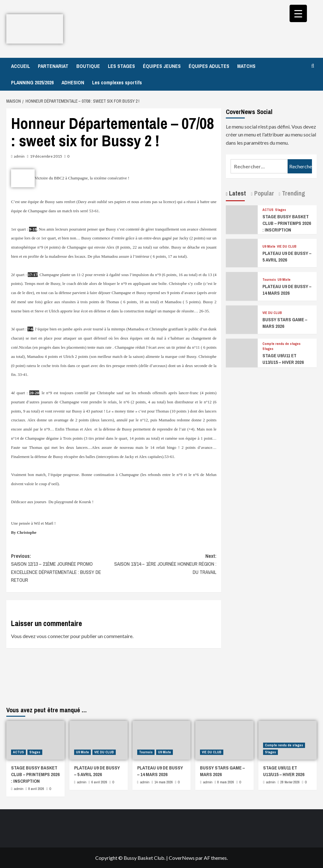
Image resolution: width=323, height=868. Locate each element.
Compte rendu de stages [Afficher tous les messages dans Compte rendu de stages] (282, 344)
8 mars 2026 (226, 782)
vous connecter (53, 636)
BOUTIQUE (88, 66)
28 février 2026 (290, 782)
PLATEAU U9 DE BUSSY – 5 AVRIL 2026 (287, 256)
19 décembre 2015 (46, 156)
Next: (165, 564)
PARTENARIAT (53, 66)
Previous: (62, 568)
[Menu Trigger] (298, 13)
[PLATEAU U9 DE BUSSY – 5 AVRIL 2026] (242, 252)
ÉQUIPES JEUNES (162, 66)
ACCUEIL (21, 66)
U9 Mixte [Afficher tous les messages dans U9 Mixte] (269, 247)
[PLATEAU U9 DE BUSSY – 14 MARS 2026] (242, 286)
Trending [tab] (293, 193)
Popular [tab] (263, 193)
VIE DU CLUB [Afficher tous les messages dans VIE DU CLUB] (287, 247)
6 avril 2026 (99, 782)
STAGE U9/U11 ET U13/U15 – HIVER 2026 (283, 359)
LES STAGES (121, 66)
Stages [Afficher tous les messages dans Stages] (281, 210)
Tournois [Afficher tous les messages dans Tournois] (269, 280)
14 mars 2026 (164, 782)
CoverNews (182, 858)
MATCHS (246, 66)
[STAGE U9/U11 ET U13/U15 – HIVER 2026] (242, 352)
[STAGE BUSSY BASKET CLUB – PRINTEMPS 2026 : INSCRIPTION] (242, 219)
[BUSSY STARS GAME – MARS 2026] (242, 319)
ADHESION (73, 82)
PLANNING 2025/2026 (32, 82)
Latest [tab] (237, 193)
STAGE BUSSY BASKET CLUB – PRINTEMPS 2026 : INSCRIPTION (287, 223)
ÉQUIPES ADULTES (209, 66)
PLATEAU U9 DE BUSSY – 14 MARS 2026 (287, 290)
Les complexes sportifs (117, 82)
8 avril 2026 (36, 789)
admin (19, 156)
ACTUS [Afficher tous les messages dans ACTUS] (268, 210)
